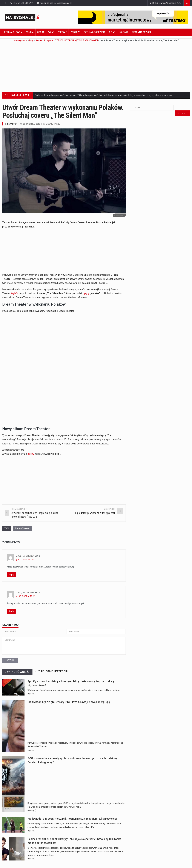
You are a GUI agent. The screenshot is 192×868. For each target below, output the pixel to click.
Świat (51, 32)
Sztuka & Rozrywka (94, 32)
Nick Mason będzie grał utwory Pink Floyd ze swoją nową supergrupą (69, 702)
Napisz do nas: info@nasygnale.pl (54, 3)
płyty (87, 293)
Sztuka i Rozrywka (44, 40)
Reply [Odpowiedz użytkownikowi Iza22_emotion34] (11, 575)
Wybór (15, 293)
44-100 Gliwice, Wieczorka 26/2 (166, 3)
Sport (41, 32)
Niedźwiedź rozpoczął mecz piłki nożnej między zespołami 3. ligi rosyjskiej (72, 819)
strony (31, 454)
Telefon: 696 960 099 (22, 3)
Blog (31, 40)
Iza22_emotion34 (25, 556)
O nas (112, 32)
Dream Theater (22, 528)
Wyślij (10, 660)
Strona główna (13, 32)
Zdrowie (62, 32)
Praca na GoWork (142, 32)
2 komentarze (53, 124)
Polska (30, 32)
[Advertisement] (96, 65)
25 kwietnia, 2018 (31, 124)
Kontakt (124, 32)
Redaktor (12, 124)
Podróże (75, 32)
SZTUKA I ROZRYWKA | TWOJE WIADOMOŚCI (76, 40)
